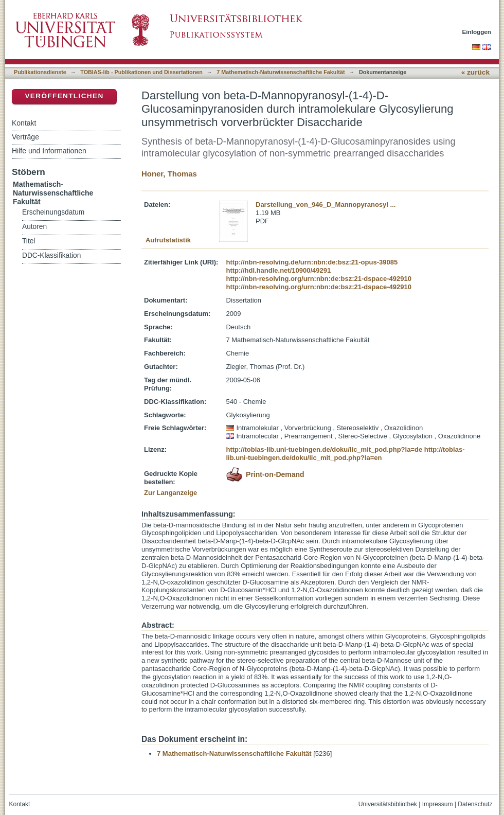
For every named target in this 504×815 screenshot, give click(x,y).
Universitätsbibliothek (388, 804)
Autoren (34, 227)
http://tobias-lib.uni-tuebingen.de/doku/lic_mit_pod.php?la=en (345, 454)
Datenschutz (475, 804)
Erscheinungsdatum (53, 212)
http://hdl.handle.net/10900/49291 (278, 270)
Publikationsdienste (40, 72)
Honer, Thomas (169, 174)
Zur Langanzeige (170, 493)
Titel (29, 241)
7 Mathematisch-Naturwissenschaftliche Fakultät (281, 72)
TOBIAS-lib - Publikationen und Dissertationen (141, 72)
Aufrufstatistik (168, 240)
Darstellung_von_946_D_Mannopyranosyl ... (326, 205)
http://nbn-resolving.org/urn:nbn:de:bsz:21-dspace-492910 (318, 279)
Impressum (438, 804)
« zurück (475, 72)
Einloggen (477, 32)
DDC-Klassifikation (51, 255)
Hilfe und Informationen (49, 151)
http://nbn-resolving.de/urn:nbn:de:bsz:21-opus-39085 (312, 262)
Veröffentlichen (64, 96)
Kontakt (24, 123)
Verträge (25, 137)
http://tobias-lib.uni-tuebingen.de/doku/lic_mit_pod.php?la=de (324, 449)
